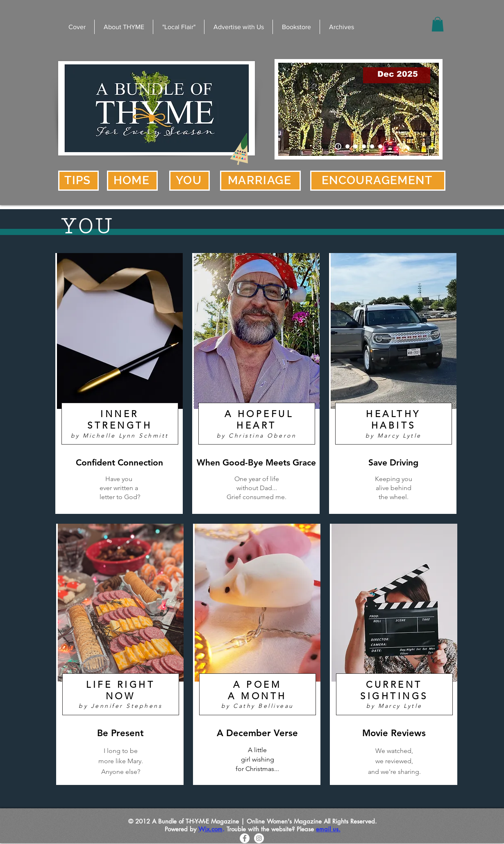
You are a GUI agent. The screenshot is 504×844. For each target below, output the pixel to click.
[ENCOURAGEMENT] (378, 181)
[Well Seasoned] (364, 146)
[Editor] (356, 146)
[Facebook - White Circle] (245, 838)
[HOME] (132, 181)
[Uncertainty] (380, 146)
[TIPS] (78, 181)
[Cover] (338, 146)
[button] (438, 24)
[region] (119, 383)
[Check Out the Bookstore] (347, 146)
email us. (328, 829)
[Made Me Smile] (372, 146)
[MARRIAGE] (260, 181)
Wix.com (210, 829)
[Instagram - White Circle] (259, 838)
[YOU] (190, 181)
